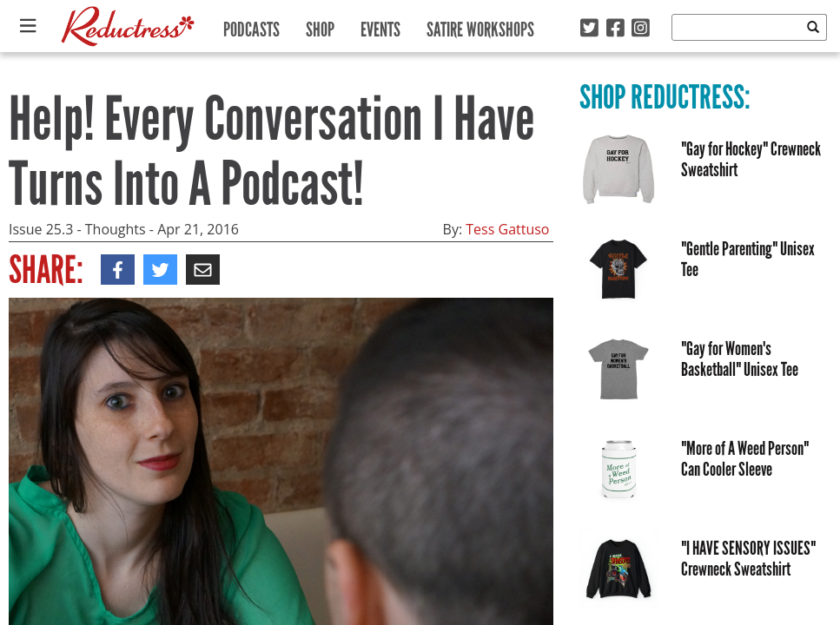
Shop (320, 26)
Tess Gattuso (507, 229)
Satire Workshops (480, 26)
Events (380, 26)
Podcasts (251, 26)
